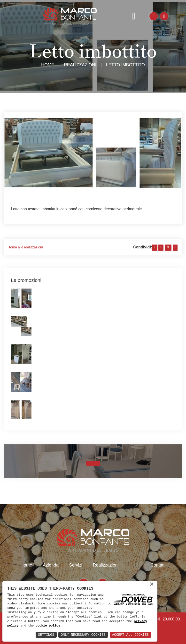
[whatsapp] (175, 248)
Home (48, 65)
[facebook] (155, 248)
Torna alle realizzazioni (26, 247)
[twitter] (168, 248)
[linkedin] (161, 248)
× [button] (152, 585)
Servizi (76, 565)
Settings (46, 635)
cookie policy (48, 626)
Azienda (51, 565)
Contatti (158, 565)
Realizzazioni (80, 65)
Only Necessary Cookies (83, 635)
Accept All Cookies (130, 635)
